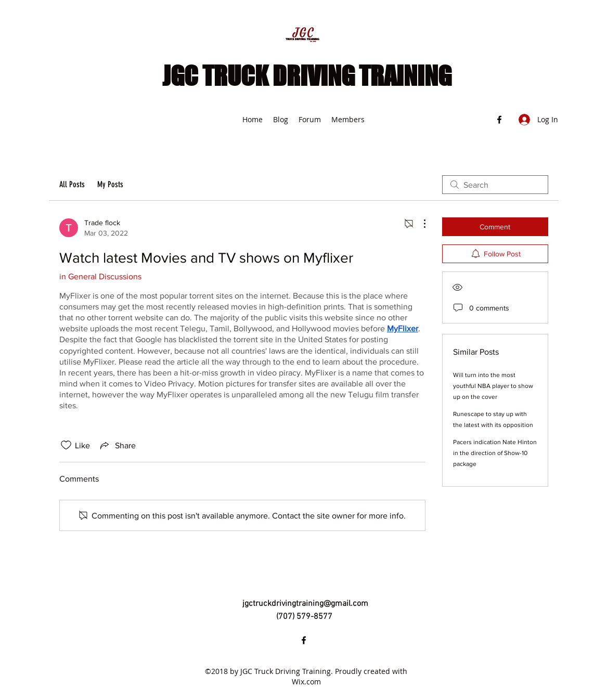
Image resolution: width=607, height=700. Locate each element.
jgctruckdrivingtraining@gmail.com (305, 604)
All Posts (72, 184)
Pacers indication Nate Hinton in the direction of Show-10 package (495, 453)
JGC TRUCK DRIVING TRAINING (307, 76)
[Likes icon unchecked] (66, 445)
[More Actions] (419, 224)
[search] (495, 185)
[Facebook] (499, 120)
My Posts (110, 184)
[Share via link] (117, 445)
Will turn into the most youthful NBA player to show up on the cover (493, 386)
